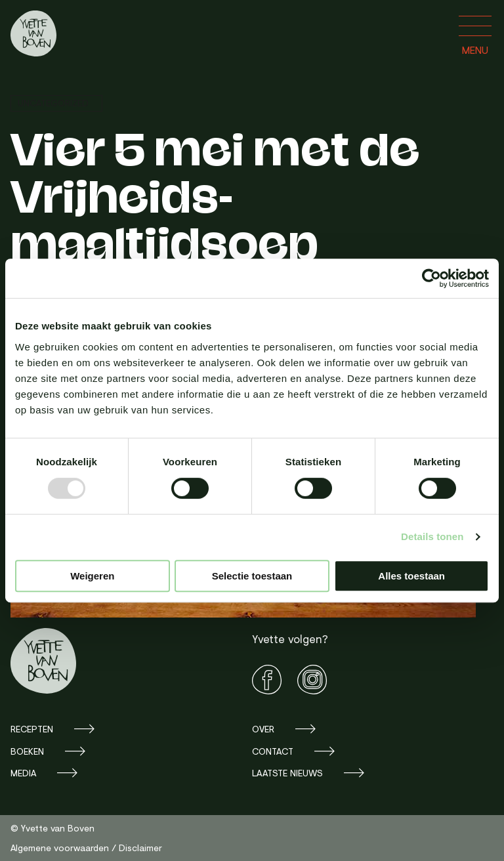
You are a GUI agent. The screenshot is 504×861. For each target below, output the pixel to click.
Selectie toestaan (252, 576)
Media (23, 773)
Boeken (27, 751)
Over (263, 729)
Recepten (32, 729)
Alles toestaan (411, 576)
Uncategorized (53, 103)
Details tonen (432, 536)
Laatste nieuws (287, 773)
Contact (273, 751)
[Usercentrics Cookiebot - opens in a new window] (431, 278)
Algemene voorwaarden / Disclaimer (86, 848)
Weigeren (92, 576)
